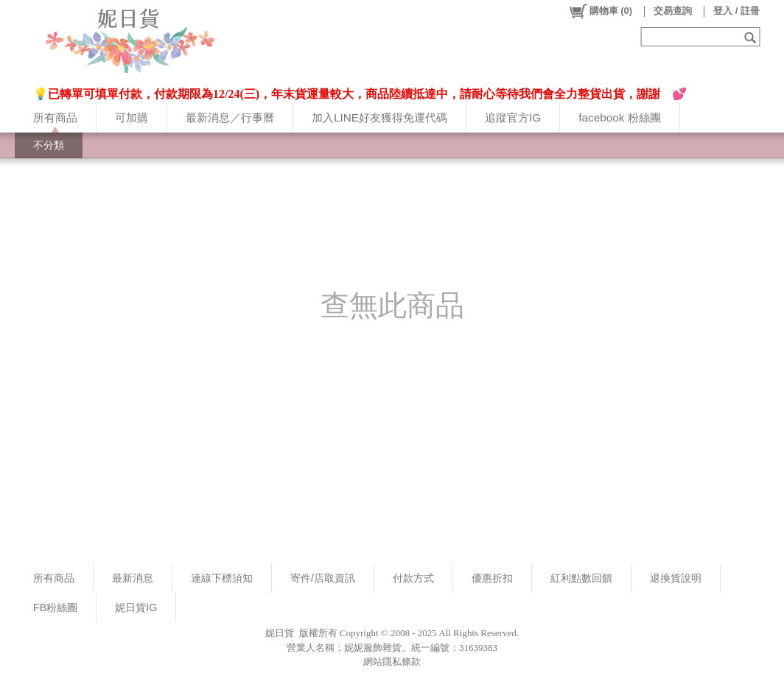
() (600, 11)
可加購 (132, 117)
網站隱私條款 (392, 662)
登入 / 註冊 (736, 11)
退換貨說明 (676, 578)
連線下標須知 (222, 578)
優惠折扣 (492, 578)
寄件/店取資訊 (323, 578)
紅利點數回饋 (581, 578)
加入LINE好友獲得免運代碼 (379, 117)
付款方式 (413, 578)
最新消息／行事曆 (230, 117)
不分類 (49, 145)
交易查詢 (673, 11)
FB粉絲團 (55, 607)
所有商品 (55, 117)
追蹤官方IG (513, 117)
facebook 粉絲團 (619, 117)
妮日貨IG (136, 607)
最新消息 (133, 578)
